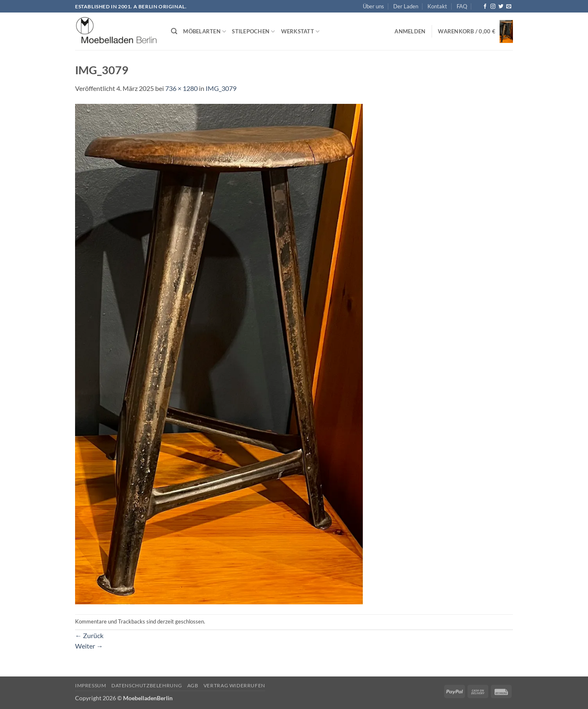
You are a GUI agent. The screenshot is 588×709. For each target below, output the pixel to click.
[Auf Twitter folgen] (501, 7)
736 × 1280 (181, 88)
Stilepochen (253, 31)
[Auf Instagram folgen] (493, 7)
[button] (410, 31)
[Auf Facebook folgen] (485, 7)
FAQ (462, 6)
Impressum (91, 685)
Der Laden (406, 6)
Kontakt (437, 6)
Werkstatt (300, 31)
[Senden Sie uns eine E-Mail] (509, 7)
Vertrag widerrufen (234, 685)
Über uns (373, 6)
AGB (193, 685)
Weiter (89, 646)
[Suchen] (174, 31)
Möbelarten (205, 31)
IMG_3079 (221, 88)
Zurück (89, 635)
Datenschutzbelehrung (147, 685)
